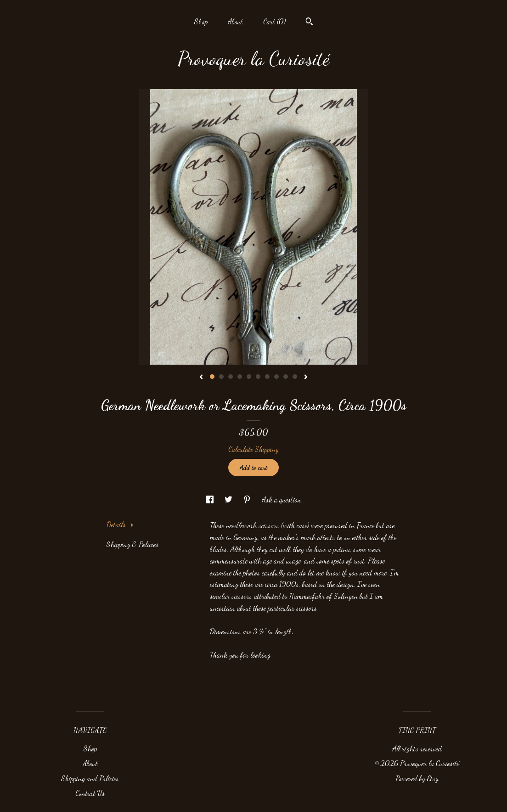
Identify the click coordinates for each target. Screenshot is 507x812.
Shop (201, 21)
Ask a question (282, 499)
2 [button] (221, 377)
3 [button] (231, 377)
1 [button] (212, 377)
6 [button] (258, 377)
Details (120, 524)
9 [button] (286, 377)
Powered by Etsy (417, 778)
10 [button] (295, 377)
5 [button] (249, 377)
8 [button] (276, 377)
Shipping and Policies (90, 778)
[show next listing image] (306, 378)
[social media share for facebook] (211, 499)
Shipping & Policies (132, 544)
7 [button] (267, 377)
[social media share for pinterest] (248, 499)
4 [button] (240, 377)
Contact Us (90, 793)
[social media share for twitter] (229, 499)
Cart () (274, 21)
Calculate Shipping (253, 449)
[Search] (309, 23)
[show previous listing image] (201, 378)
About (235, 21)
